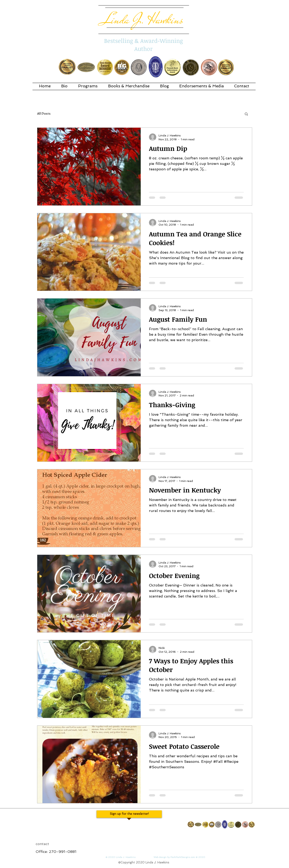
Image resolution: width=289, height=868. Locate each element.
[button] (246, 114)
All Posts (44, 113)
